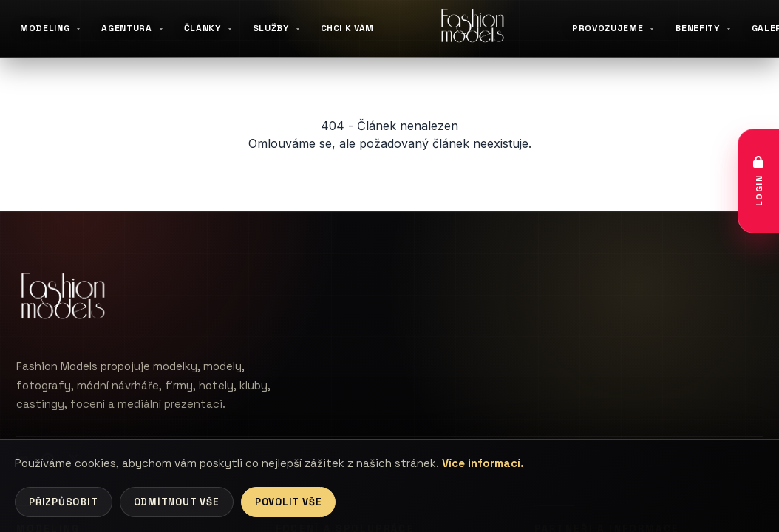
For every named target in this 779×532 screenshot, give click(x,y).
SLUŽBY (277, 28)
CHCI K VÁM (348, 28)
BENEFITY (703, 28)
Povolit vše (289, 502)
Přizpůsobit (64, 502)
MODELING (51, 28)
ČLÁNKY (209, 28)
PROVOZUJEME (614, 28)
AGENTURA (133, 28)
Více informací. (483, 463)
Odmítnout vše (177, 502)
